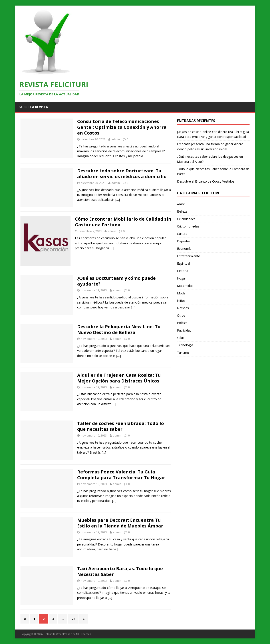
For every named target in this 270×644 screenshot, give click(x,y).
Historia (183, 271)
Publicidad (184, 330)
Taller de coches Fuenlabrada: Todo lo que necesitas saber (121, 426)
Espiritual (183, 263)
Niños (181, 301)
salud (181, 338)
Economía (184, 249)
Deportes (184, 241)
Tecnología (185, 345)
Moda (181, 293)
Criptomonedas (188, 226)
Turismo (183, 353)
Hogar (181, 278)
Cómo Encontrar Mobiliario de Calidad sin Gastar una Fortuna (123, 222)
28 (73, 619)
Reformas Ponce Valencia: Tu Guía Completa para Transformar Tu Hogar (121, 475)
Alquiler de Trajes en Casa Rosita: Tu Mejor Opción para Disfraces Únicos (119, 378)
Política (182, 323)
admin (116, 139)
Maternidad (185, 286)
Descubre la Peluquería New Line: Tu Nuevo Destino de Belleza (119, 329)
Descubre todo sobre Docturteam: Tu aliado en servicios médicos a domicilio (122, 174)
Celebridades (186, 219)
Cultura (182, 234)
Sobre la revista (34, 107)
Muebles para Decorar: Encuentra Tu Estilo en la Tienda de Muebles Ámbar (120, 523)
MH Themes (84, 634)
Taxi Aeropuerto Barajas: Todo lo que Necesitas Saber (120, 571)
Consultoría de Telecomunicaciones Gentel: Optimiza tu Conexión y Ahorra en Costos (122, 127)
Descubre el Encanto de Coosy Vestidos (206, 181)
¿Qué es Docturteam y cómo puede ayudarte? (116, 281)
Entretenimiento (189, 256)
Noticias (183, 308)
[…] (146, 156)
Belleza (182, 211)
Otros (181, 315)
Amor (181, 204)
